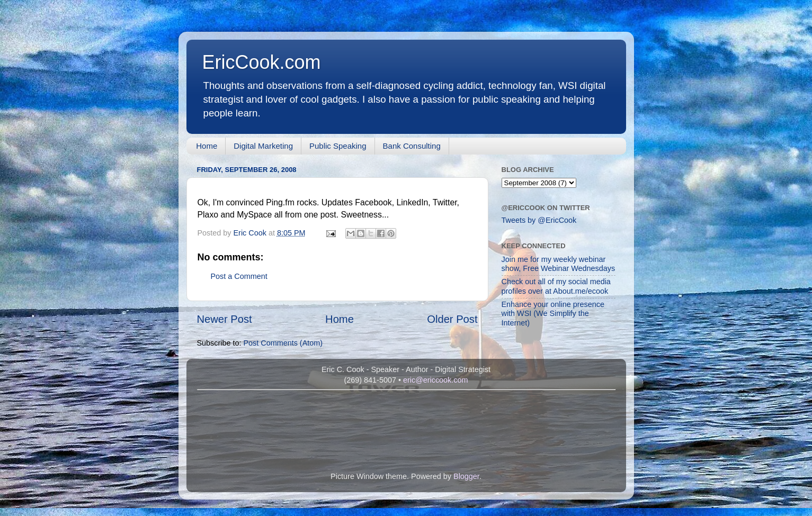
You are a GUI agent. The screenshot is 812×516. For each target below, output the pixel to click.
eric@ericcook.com (436, 380)
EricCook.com (262, 62)
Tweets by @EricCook (539, 220)
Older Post (452, 319)
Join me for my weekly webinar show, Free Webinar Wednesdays (559, 264)
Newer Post (225, 319)
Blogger (466, 476)
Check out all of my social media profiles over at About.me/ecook (556, 286)
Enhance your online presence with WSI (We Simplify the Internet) (553, 314)
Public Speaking (338, 146)
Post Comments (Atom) (283, 343)
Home (207, 146)
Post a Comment (239, 276)
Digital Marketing (263, 146)
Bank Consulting (412, 146)
